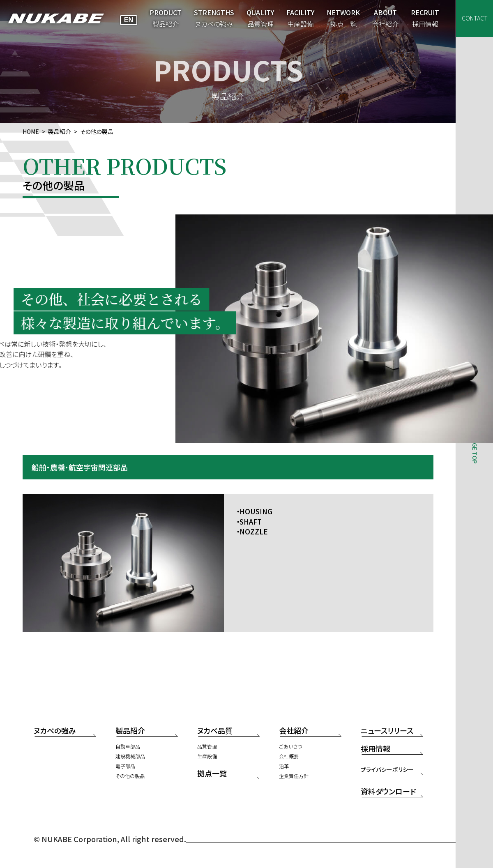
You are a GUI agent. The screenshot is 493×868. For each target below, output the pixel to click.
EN (129, 20)
